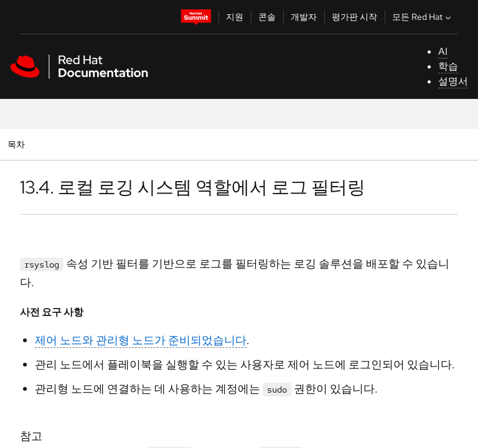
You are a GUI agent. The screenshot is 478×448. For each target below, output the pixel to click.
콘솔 (267, 17)
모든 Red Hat (423, 17)
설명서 (453, 81)
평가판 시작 (354, 17)
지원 (235, 17)
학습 (448, 66)
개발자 (304, 17)
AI (443, 51)
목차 (18, 144)
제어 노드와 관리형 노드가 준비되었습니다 (141, 340)
